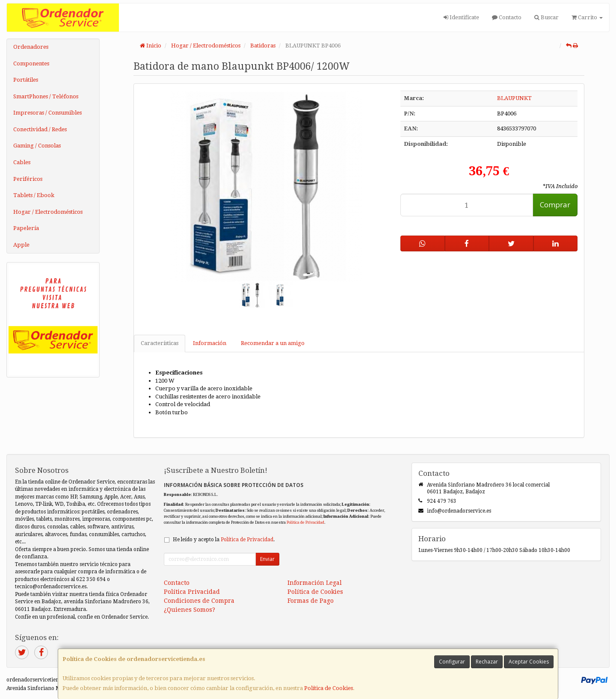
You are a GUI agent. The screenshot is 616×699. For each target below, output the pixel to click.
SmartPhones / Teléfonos (46, 96)
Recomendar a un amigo (273, 343)
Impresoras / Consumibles (47, 113)
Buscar (546, 17)
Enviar (267, 559)
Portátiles (26, 80)
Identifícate (461, 17)
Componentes (31, 63)
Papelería (26, 228)
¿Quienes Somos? (190, 610)
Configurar (452, 662)
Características (160, 343)
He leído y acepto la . (224, 540)
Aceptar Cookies (529, 662)
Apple (21, 245)
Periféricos (28, 179)
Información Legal (315, 583)
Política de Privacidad (305, 522)
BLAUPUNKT (514, 98)
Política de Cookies (329, 688)
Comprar (555, 205)
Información (210, 343)
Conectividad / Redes (40, 129)
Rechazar (487, 662)
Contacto (507, 17)
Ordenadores (31, 47)
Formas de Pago (311, 601)
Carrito (587, 17)
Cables (22, 162)
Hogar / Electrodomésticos (48, 212)
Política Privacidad (192, 592)
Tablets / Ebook (34, 195)
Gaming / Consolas (37, 146)
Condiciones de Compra (199, 601)
